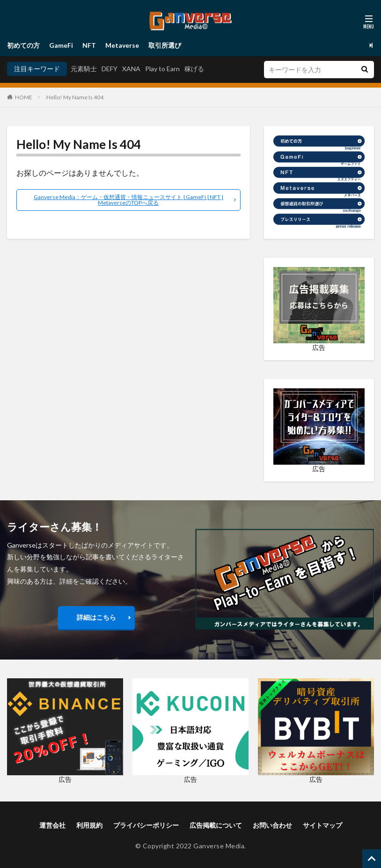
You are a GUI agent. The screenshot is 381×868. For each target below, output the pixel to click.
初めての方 (23, 45)
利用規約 (89, 825)
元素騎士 (84, 69)
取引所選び (165, 45)
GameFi (61, 45)
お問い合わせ (272, 825)
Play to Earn (162, 69)
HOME (24, 97)
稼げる (194, 69)
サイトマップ (322, 825)
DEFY (110, 69)
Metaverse (122, 45)
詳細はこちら (96, 617)
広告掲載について (216, 825)
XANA (131, 69)
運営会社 (52, 825)
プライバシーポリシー (146, 825)
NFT (89, 45)
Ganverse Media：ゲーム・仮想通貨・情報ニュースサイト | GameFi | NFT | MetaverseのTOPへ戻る (128, 200)
